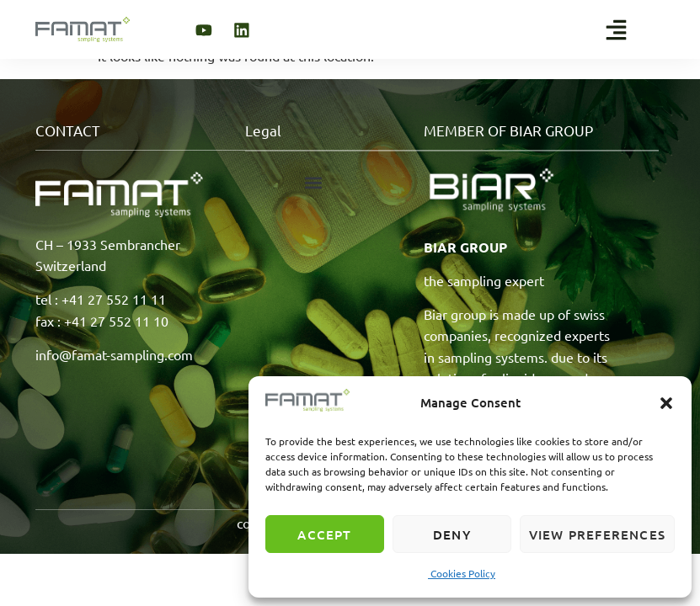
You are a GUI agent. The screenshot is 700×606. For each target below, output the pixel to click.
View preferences (597, 534)
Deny (452, 534)
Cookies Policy (462, 573)
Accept (324, 534)
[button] (666, 403)
